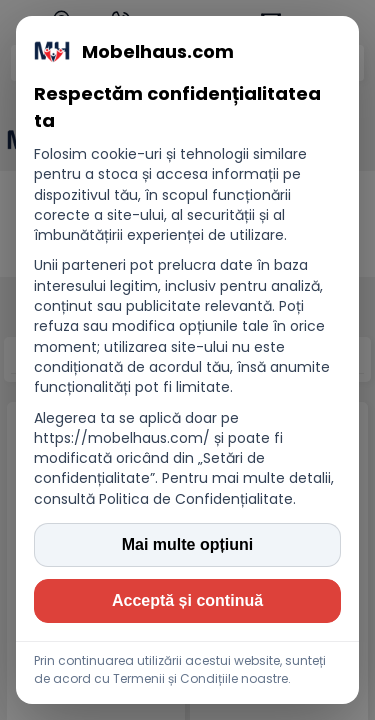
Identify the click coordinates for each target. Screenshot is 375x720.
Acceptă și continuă (187, 600)
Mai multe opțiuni (188, 544)
